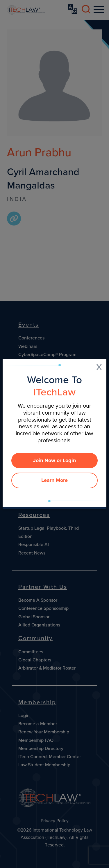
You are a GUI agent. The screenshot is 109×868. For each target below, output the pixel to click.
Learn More (54, 480)
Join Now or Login (54, 460)
